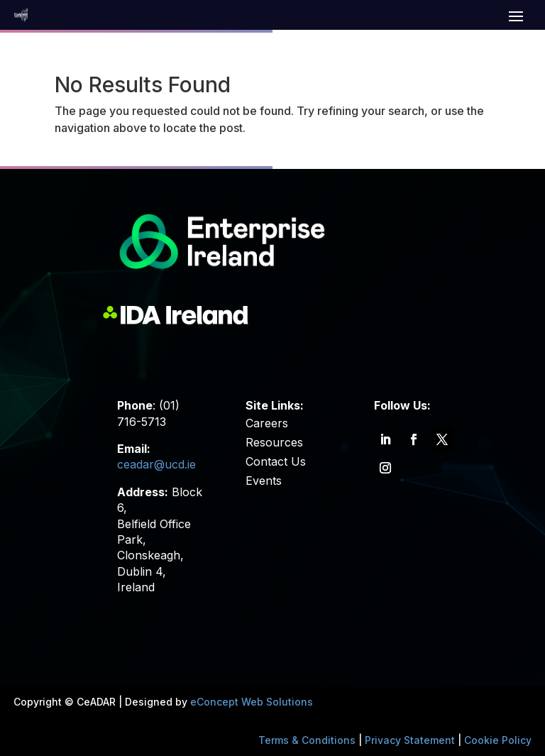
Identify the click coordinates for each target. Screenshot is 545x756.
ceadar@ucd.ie (156, 464)
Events (264, 481)
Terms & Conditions (307, 740)
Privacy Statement (410, 740)
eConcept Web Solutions (252, 702)
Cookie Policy (498, 740)
